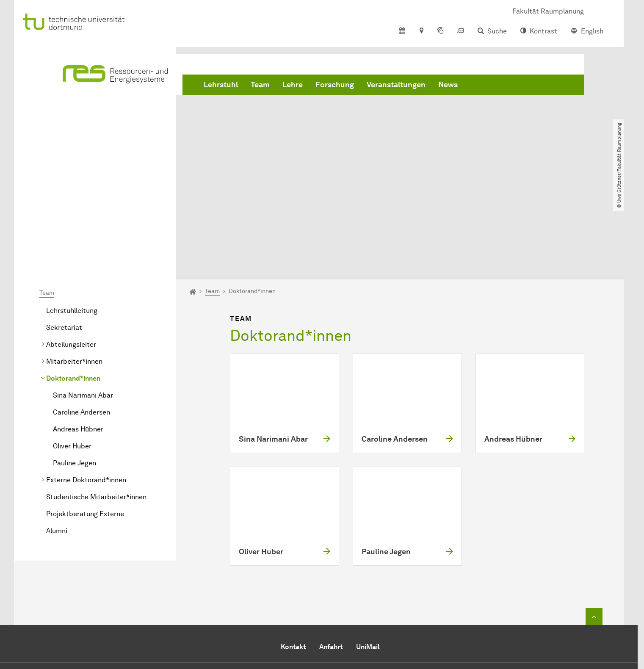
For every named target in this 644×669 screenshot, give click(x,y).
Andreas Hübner (78, 332)
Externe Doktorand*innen (86, 383)
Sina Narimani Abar (83, 298)
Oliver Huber (72, 349)
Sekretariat (64, 231)
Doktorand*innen (73, 281)
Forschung (335, 85)
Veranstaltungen (396, 85)
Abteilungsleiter (71, 247)
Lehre (293, 85)
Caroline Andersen (82, 315)
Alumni (57, 434)
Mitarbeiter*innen (74, 264)
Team (260, 85)
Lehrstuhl (221, 85)
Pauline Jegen (75, 366)
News (448, 85)
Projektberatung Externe (85, 417)
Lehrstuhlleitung (72, 214)
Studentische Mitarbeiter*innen (96, 400)
